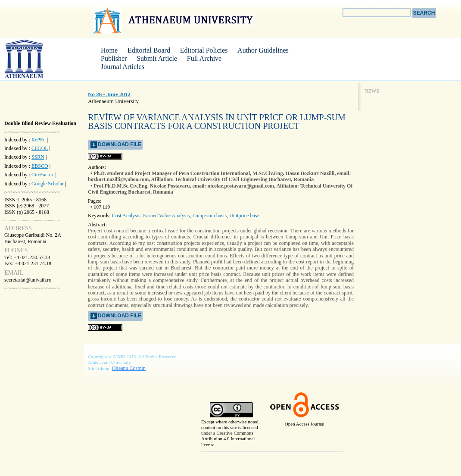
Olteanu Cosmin (129, 368)
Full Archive (204, 58)
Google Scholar (48, 184)
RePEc (39, 140)
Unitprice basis (245, 216)
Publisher (114, 58)
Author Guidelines (263, 50)
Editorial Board (149, 50)
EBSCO (40, 166)
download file (120, 144)
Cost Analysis (126, 216)
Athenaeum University (174, 20)
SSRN (38, 157)
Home (109, 50)
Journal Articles (123, 67)
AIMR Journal (37, 59)
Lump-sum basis (209, 216)
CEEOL (40, 148)
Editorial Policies (204, 50)
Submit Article (157, 58)
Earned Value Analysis (166, 216)
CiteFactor (42, 175)
